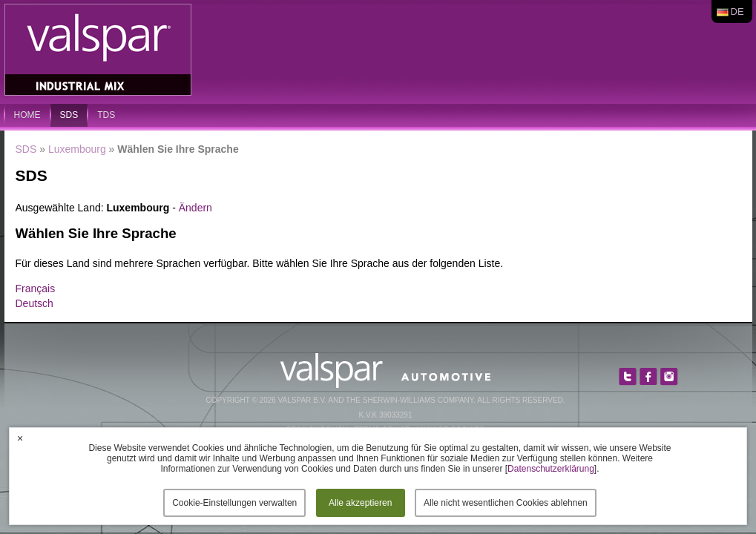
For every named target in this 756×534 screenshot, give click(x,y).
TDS (106, 115)
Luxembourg (77, 149)
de (737, 11)
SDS (69, 115)
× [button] (20, 438)
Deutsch (34, 303)
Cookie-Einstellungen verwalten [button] (234, 503)
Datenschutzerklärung (551, 469)
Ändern (195, 208)
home (27, 115)
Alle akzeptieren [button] (360, 503)
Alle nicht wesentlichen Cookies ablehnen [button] (506, 503)
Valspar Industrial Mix (99, 50)
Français (36, 289)
